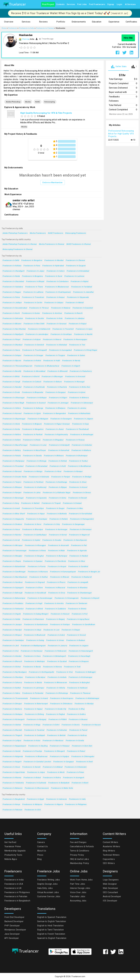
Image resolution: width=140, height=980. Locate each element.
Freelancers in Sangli (11, 382)
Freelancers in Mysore (12, 361)
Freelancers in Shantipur (13, 677)
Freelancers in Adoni (56, 635)
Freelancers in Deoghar (34, 556)
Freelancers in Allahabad (56, 345)
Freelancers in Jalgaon (83, 419)
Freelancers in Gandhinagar (14, 572)
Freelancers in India (77, 799)
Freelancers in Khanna (12, 778)
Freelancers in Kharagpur (35, 545)
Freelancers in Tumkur (78, 461)
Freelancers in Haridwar (13, 582)
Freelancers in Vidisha (56, 688)
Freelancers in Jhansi (55, 429)
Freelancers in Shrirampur (81, 530)
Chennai (25, 39)
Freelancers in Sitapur (71, 630)
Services (71, 4)
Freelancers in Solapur (12, 356)
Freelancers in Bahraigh (12, 593)
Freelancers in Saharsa (12, 683)
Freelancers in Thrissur (39, 308)
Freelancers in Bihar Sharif (14, 514)
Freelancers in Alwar (78, 482)
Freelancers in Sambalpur (13, 640)
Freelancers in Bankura (12, 709)
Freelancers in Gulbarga (33, 408)
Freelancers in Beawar (78, 720)
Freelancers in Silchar (12, 667)
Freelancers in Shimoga (36, 461)
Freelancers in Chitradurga (57, 693)
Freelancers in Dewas (82, 493)
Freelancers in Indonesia (56, 799)
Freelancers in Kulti (58, 466)
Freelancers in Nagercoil (79, 535)
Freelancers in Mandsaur (53, 741)
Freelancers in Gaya (80, 424)
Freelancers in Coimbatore (57, 282)
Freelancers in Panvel (78, 730)
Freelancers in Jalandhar (83, 292)
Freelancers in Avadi (11, 508)
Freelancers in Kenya (11, 805)
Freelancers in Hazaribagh (79, 656)
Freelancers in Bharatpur (33, 530)
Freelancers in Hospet (57, 567)
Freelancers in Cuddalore (55, 609)
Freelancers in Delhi (11, 260)
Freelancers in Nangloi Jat (89, 572)
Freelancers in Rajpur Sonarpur (57, 424)
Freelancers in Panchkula (55, 561)
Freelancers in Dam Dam (82, 746)
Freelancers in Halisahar (57, 730)
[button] (9, 22)
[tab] (118, 67)
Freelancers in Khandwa (77, 588)
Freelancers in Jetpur (36, 772)
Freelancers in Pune (32, 266)
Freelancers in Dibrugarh (54, 751)
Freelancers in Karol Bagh (13, 403)
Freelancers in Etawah (78, 498)
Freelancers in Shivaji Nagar (85, 350)
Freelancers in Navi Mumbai (14, 329)
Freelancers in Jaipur (35, 271)
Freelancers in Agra (84, 329)
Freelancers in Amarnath (58, 545)
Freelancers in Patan (75, 772)
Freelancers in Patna (11, 297)
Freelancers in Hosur (11, 530)
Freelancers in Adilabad (53, 767)
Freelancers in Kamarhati (59, 450)
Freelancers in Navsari (60, 614)
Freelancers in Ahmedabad (78, 271)
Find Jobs (82, 4)
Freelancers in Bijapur (58, 487)
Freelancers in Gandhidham (83, 625)
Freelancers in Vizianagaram (67, 598)
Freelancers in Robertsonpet (36, 704)
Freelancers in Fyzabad (57, 662)
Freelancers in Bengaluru (32, 276)
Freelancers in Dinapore (79, 662)
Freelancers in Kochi (11, 313)
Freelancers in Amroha (54, 604)
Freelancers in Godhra (76, 714)
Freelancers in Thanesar (80, 693)
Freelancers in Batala (33, 683)
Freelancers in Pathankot (13, 609)
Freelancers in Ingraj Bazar (78, 619)
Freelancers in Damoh (31, 767)
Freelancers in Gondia (75, 741)
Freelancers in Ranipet (12, 493)
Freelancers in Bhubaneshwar (47, 366)
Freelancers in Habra (11, 693)
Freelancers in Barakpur (35, 677)
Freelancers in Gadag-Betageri (36, 614)
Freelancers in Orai (10, 651)
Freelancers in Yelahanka (13, 783)
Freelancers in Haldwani (77, 688)
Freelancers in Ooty (52, 524)
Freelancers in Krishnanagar (80, 677)
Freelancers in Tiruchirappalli (34, 350)
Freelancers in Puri (80, 614)
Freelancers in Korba (11, 429)
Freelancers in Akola (11, 424)
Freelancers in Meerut (52, 340)
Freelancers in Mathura (81, 450)
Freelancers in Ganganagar (73, 524)
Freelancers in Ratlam (59, 519)
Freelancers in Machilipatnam (15, 577)
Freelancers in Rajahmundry (56, 435)
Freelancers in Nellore (12, 435)
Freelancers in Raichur (12, 535)
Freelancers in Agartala (77, 551)
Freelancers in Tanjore (12, 482)
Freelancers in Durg (11, 503)
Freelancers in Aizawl (78, 487)
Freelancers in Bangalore (32, 260)
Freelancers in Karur (33, 524)
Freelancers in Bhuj (76, 709)
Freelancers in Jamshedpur (37, 334)
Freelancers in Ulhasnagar (13, 398)
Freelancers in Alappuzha (13, 519)
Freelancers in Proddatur (13, 604)
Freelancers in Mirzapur (13, 545)
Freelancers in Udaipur (54, 303)
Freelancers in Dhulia (32, 440)
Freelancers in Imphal (31, 540)
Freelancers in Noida (11, 276)
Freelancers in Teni (77, 345)
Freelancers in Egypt (35, 799)
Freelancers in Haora (11, 350)
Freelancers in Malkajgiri (85, 672)
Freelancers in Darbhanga (56, 482)
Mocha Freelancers (38, 233)
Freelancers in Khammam (33, 619)
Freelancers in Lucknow (74, 276)
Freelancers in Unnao (55, 640)
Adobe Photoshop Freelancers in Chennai (20, 244)
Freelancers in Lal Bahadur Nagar (57, 493)
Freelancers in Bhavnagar (52, 377)
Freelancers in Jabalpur (75, 318)
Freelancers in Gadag (35, 640)
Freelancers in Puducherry (81, 371)
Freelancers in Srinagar (33, 356)
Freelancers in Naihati (30, 503)
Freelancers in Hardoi (11, 751)
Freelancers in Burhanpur (57, 556)
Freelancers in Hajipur (33, 709)
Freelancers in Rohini (32, 361)
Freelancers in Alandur (12, 656)
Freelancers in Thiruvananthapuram (17, 366)
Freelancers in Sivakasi (12, 524)
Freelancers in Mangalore (33, 429)
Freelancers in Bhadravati (35, 635)
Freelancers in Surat (53, 276)
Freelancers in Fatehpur (60, 625)
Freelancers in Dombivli (34, 345)
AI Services (130, 4)
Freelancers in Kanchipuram (75, 540)
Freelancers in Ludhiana (33, 292)
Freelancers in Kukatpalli (59, 445)
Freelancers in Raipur (78, 324)
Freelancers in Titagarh (12, 735)
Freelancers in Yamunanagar (14, 551)
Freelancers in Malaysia (32, 805)
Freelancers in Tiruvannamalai (15, 698)
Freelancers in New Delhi (34, 324)
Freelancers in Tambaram (76, 604)
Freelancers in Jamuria (57, 646)
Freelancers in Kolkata (12, 266)
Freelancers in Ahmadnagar (82, 435)
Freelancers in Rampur (73, 472)
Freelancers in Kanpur (55, 297)
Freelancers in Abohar (12, 725)
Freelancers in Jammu (77, 408)
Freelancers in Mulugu (33, 472)
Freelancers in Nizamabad (36, 466)
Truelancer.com (78, 976)
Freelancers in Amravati (75, 377)
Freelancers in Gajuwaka (36, 498)
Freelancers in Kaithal (12, 688)
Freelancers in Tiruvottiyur (33, 508)
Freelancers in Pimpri (11, 340)
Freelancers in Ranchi (73, 313)
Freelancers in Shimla (77, 609)
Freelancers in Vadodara (13, 287)
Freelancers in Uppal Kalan (14, 772)
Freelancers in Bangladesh (14, 799)
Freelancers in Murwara (38, 572)
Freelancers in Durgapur (56, 392)
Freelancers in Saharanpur (82, 403)
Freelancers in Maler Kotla (62, 788)
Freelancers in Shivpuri (12, 635)
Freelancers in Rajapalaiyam (14, 746)
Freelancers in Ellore (34, 588)
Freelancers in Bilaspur (12, 487)
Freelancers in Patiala (12, 456)
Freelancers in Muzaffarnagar (15, 445)
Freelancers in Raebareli (81, 577)
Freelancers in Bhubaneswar (57, 287)
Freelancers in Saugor (55, 508)
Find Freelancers (97, 4)
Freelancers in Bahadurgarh (54, 656)
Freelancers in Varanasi (56, 324)
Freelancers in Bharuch (12, 662)
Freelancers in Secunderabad (15, 308)
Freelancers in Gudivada (36, 783)
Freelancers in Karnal (58, 535)
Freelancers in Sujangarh (13, 588)
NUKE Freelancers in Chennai (78, 244)
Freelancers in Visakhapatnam (58, 292)
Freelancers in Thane (34, 287)
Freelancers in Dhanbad (12, 345)
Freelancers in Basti (80, 783)
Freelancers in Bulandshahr (14, 567)
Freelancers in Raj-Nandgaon (14, 672)
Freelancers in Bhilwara (54, 456)
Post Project (48, 4)
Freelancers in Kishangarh (13, 720)
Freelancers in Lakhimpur (33, 688)
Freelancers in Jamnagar (58, 403)
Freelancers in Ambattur (82, 445)
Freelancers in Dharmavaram (37, 788)
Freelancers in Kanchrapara (62, 698)
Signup (111, 4)
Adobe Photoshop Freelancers (15, 233)
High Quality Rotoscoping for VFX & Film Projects (46, 113)
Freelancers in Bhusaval (55, 588)
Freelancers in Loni (51, 630)
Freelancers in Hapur (36, 514)
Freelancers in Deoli (84, 762)
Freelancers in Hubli (52, 361)
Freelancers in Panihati (33, 435)
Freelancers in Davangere (61, 419)
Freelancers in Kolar (32, 741)
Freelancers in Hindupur (13, 714)
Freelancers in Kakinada (39, 477)
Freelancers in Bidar (56, 551)
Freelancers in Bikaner (12, 324)
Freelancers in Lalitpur (12, 741)
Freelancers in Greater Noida (14, 477)
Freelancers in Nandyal (12, 630)
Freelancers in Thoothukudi (77, 429)
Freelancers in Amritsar (52, 313)
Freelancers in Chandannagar (79, 593)
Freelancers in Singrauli (35, 582)
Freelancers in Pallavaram (55, 651)
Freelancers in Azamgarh (73, 778)
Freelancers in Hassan (91, 725)
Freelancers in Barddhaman (79, 466)
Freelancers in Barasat (12, 472)
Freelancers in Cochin (33, 303)
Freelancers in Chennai (75, 260)
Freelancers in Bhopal (35, 282)
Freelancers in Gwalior (35, 318)
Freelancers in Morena (52, 667)
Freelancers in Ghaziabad (13, 282)
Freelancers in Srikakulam (75, 767)
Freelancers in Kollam (12, 440)
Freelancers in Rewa (37, 551)
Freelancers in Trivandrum (33, 297)
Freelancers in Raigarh (12, 762)
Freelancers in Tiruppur (55, 356)
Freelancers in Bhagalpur (53, 440)
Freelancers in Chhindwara (61, 704)
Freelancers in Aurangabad (60, 350)
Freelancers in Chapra (12, 561)
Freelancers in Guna (32, 656)
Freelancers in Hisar (53, 472)
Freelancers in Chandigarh (13, 271)
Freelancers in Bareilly (12, 371)
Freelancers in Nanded (12, 387)
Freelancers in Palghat (55, 714)
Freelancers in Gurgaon (76, 266)
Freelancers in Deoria (70, 725)
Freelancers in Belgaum (32, 424)
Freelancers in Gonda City (55, 709)
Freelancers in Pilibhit (57, 720)
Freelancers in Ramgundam (54, 414)
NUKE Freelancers (55, 233)
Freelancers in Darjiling (38, 746)
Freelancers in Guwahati (83, 308)
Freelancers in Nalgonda (13, 757)
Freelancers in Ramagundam (82, 519)
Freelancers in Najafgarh (13, 334)
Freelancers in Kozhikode (34, 387)
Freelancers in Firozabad (13, 466)
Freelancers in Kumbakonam (36, 625)
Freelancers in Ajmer (77, 392)
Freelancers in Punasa (75, 440)
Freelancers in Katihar (38, 577)
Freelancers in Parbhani (33, 482)
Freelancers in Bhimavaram (55, 683)
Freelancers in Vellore (12, 408)
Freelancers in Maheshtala (79, 414)
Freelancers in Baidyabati (59, 783)
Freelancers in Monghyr (12, 556)
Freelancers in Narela (71, 361)
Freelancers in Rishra (52, 778)
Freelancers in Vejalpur (59, 757)
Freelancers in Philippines (76, 805)
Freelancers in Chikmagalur (83, 757)
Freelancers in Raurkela (57, 387)
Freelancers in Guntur (31, 313)
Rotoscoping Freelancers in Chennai (17, 249)
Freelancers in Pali (79, 545)
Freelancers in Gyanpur (33, 561)
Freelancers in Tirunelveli (63, 329)
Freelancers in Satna (57, 498)
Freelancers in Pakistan (12, 810)
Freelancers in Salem (76, 356)
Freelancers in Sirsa (57, 593)
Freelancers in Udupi (32, 630)
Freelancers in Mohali (75, 303)
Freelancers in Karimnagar (56, 530)
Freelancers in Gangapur (64, 762)
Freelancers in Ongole (12, 614)
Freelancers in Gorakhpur (61, 334)
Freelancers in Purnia (37, 567)
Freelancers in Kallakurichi (39, 329)
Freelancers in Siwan (11, 767)
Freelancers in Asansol (36, 403)
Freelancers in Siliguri (58, 398)
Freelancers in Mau (75, 508)
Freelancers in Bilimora (79, 398)
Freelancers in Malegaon (38, 419)
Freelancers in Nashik (83, 334)
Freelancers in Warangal (74, 382)
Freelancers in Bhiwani (60, 577)
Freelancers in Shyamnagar (14, 419)
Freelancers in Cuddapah (35, 735)
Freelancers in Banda (32, 667)
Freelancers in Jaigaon (79, 646)
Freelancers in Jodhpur (12, 303)
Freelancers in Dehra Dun (79, 387)
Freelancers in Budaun (76, 640)
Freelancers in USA (33, 810)
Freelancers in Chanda (32, 456)
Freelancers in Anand (39, 698)
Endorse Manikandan (52, 183)
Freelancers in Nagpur (12, 292)
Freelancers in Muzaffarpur (34, 450)
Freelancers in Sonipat (72, 503)
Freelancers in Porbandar (33, 693)
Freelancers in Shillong (34, 714)
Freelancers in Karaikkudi (35, 593)
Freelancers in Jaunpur (12, 625)
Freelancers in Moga (32, 725)
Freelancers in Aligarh (71, 366)
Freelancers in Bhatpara (55, 408)
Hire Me (128, 38)
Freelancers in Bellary (12, 450)
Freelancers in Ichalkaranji (35, 487)
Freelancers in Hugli (34, 604)
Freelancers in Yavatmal (34, 730)
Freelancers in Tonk (72, 667)
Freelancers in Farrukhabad (80, 514)
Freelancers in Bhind (34, 609)
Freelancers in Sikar (76, 561)
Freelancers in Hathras (77, 735)
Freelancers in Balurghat (79, 683)
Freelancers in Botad (32, 778)
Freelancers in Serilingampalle (41, 672)
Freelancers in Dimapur (12, 704)
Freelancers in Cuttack (32, 382)
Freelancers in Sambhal (78, 567)
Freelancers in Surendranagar (40, 598)
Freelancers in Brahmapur (77, 456)
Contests (60, 4)
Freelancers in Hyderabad (53, 266)
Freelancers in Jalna (32, 493)
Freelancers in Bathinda (57, 514)
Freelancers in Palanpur (60, 746)
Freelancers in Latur (38, 445)
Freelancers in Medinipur (34, 662)
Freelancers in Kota (54, 318)
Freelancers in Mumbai (54, 260)
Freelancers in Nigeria (54, 805)
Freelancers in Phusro (56, 582)
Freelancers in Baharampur (14, 598)
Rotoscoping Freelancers (76, 233)
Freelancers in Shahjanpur (13, 461)
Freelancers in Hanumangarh (81, 651)
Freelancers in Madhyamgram (33, 646)
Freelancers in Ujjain (32, 414)
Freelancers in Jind (10, 646)
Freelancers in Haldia (11, 619)
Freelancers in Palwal (76, 751)
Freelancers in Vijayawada (78, 297)
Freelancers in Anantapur (37, 519)
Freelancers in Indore (55, 271)
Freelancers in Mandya (84, 704)
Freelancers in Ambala (57, 677)
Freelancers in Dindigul (82, 477)
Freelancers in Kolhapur (37, 398)
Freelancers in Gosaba (52, 540)
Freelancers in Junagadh (78, 582)
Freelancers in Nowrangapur (75, 340)
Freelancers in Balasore (12, 788)
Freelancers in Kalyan (32, 340)
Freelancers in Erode (11, 392)
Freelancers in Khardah (12, 730)
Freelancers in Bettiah (56, 735)
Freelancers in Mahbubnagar (87, 698)
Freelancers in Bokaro (53, 382)
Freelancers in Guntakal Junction (37, 762)
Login (119, 4)
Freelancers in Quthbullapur (35, 535)
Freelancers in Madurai (61, 308)
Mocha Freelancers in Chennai (51, 244)
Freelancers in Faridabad (81, 287)
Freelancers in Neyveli (90, 598)
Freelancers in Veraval (76, 635)
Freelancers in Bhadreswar (36, 757)
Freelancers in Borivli (31, 377)
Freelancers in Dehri (51, 725)
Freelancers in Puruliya (32, 751)
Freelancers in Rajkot (79, 282)
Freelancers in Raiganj (55, 619)
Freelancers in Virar (64, 672)
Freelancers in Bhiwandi (57, 371)
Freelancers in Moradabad (34, 371)
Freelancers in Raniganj (36, 720)
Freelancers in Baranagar (13, 498)
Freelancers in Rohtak (58, 461)
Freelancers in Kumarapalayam (63, 572)
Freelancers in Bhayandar (33, 392)
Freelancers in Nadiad (78, 556)
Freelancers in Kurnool (12, 414)
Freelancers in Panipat (60, 477)
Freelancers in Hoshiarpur (32, 651)
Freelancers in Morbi (56, 772)
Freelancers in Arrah (11, 540)
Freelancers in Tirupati (51, 503)
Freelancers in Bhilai (11, 377)
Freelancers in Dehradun (13, 318)
